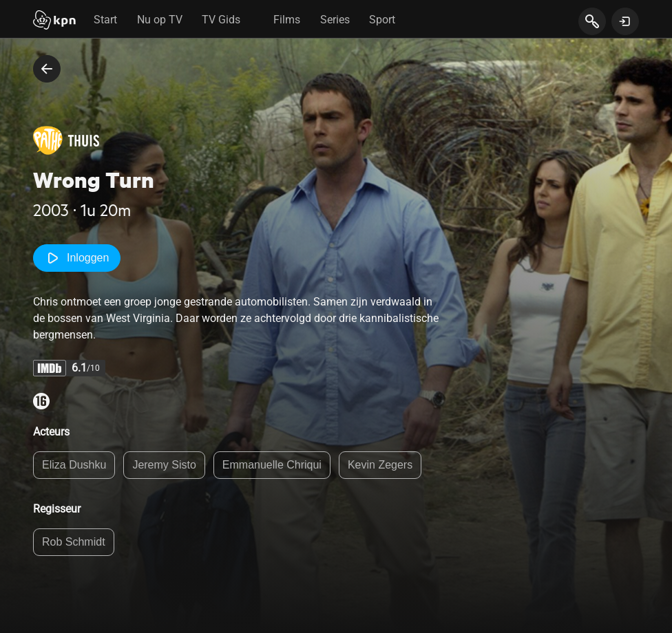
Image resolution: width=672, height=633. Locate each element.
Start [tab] (105, 20)
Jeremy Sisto (164, 465)
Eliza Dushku (74, 465)
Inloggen (77, 258)
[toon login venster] (625, 21)
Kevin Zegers (380, 465)
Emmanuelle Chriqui (272, 465)
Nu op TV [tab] (160, 20)
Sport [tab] (382, 20)
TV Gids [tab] (221, 20)
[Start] (54, 21)
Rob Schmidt (74, 542)
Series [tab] (335, 20)
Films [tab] (287, 20)
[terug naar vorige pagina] (47, 69)
